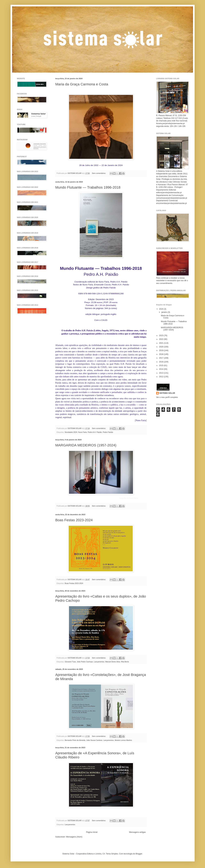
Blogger (139, 854)
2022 (161, 339)
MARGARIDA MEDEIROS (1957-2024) (86, 445)
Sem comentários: (99, 173)
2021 (161, 343)
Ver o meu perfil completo (167, 397)
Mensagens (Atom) (74, 837)
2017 (161, 358)
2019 (161, 350)
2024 (161, 309)
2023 (161, 336)
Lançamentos (99, 662)
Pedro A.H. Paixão (95, 432)
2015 (161, 365)
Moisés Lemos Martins (123, 740)
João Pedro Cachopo (85, 662)
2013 (161, 373)
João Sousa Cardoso (94, 740)
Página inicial (92, 832)
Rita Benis (125, 662)
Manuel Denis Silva (113, 662)
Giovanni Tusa (70, 662)
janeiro (164, 312)
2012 (161, 377)
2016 (161, 362)
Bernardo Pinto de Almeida (75, 740)
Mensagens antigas (137, 832)
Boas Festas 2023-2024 (74, 520)
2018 (161, 354)
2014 (161, 369)
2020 (161, 347)
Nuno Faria (82, 432)
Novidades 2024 (71, 432)
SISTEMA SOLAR (167, 393)
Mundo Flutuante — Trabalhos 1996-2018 (88, 187)
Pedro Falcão (108, 432)
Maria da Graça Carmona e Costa (82, 84)
